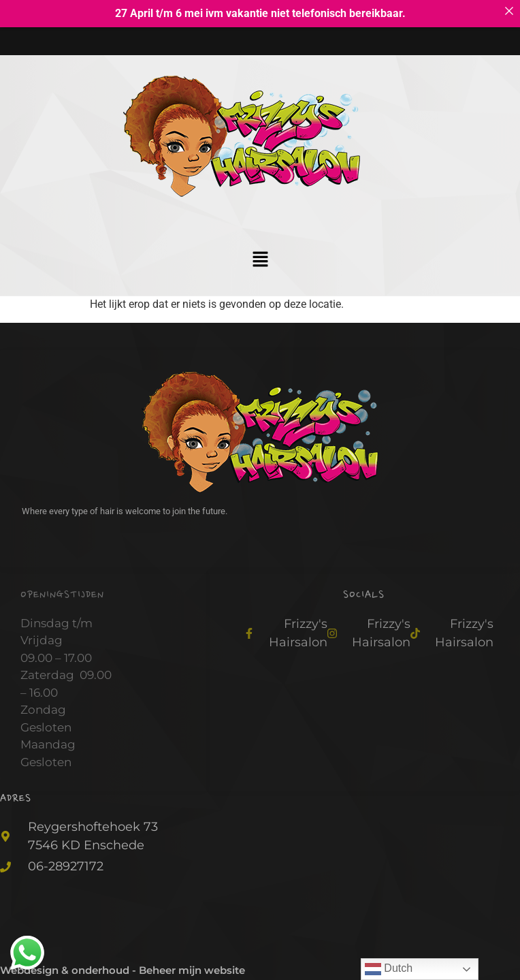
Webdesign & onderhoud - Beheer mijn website (123, 967)
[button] (260, 257)
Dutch (389, 969)
